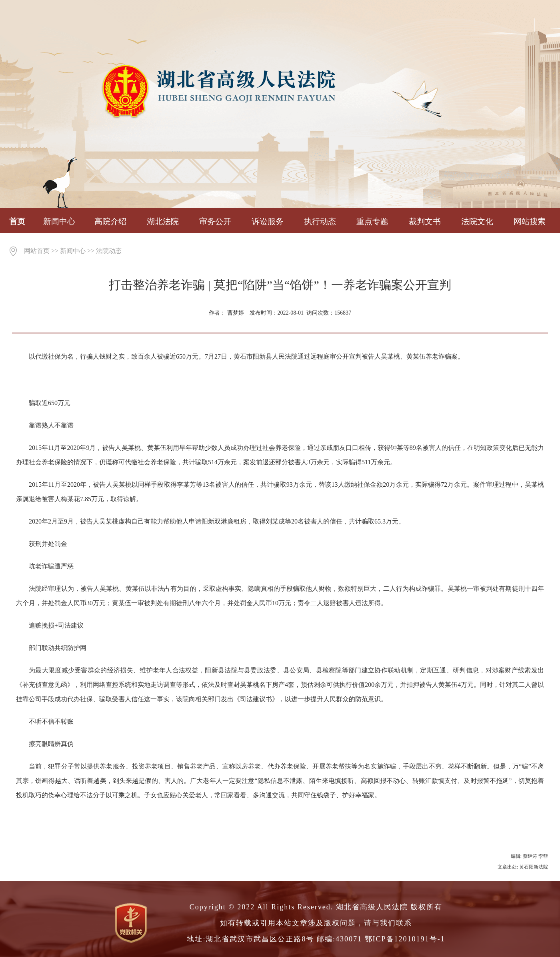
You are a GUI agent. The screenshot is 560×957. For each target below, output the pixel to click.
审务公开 (215, 221)
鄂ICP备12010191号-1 (405, 939)
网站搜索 (530, 221)
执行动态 (320, 221)
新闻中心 (59, 221)
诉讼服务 (268, 221)
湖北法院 (163, 221)
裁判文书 (425, 221)
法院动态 (109, 251)
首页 (17, 221)
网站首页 (37, 251)
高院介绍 (110, 221)
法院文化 (477, 221)
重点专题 (372, 221)
